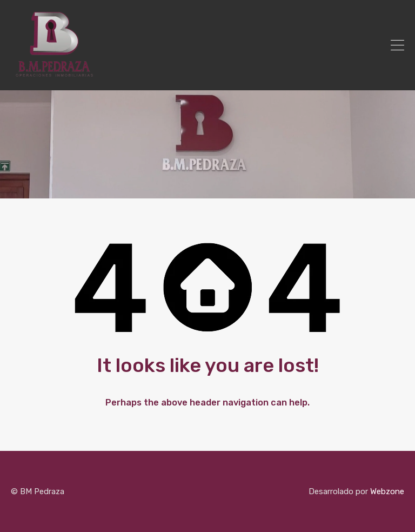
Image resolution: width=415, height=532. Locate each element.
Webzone (387, 491)
